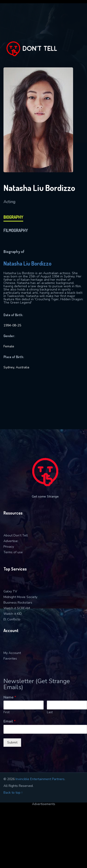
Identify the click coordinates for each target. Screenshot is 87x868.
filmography (16, 230)
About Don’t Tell (16, 535)
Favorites (10, 659)
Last (50, 712)
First (6, 712)
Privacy (9, 547)
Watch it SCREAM (17, 608)
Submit (12, 742)
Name (10, 697)
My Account (12, 653)
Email (10, 721)
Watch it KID (13, 614)
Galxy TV (10, 591)
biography (13, 217)
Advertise (11, 541)
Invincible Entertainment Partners (40, 779)
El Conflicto (12, 619)
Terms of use (13, 552)
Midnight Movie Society (20, 597)
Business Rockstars (18, 603)
